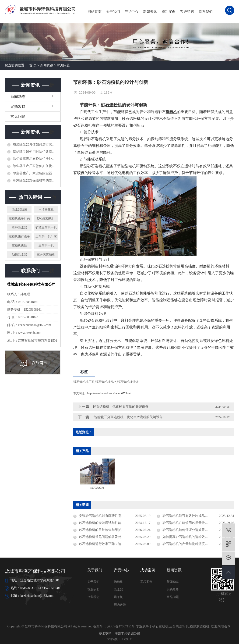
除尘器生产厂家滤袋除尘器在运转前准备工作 (35, 173)
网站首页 (95, 12)
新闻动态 (18, 97)
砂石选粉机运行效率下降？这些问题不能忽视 (112, 544)
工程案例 (146, 582)
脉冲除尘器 (19, 227)
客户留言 (187, 12)
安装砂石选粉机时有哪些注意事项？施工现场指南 (115, 516)
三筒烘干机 (46, 245)
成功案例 (169, 12)
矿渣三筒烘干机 (46, 227)
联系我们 (206, 12)
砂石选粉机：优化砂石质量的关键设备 (121, 407)
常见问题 (63, 65)
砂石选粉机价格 (106, 382)
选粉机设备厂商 (19, 218)
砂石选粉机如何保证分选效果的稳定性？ (192, 530)
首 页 (33, 65)
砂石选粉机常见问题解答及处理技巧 (105, 537)
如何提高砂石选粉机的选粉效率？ (187, 537)
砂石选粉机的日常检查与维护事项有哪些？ (110, 530)
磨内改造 (120, 605)
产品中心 (131, 12)
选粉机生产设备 (19, 236)
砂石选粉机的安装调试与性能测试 (103, 523)
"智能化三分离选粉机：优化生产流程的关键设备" (128, 417)
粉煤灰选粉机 (200, 626)
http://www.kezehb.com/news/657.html (109, 393)
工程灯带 (127, 639)
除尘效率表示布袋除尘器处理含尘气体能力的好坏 (35, 159)
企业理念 (93, 597)
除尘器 (118, 589)
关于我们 (113, 12)
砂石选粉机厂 (46, 218)
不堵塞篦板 (46, 209)
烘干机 (118, 597)
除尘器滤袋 (19, 209)
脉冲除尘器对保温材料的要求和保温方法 (35, 180)
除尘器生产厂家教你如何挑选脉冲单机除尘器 (35, 166)
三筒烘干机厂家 (46, 236)
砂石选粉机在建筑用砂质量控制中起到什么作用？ (198, 523)
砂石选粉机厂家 (84, 382)
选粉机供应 (19, 245)
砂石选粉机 (160, 626)
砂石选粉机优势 (128, 382)
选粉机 (118, 582)
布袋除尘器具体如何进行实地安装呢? (35, 144)
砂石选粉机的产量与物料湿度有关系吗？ (192, 544)
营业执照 (93, 589)
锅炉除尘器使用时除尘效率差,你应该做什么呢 (35, 152)
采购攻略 (18, 107)
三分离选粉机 (46, 254)
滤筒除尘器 (19, 254)
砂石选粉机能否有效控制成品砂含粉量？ (192, 516)
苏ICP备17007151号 (121, 626)
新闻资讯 (150, 12)
